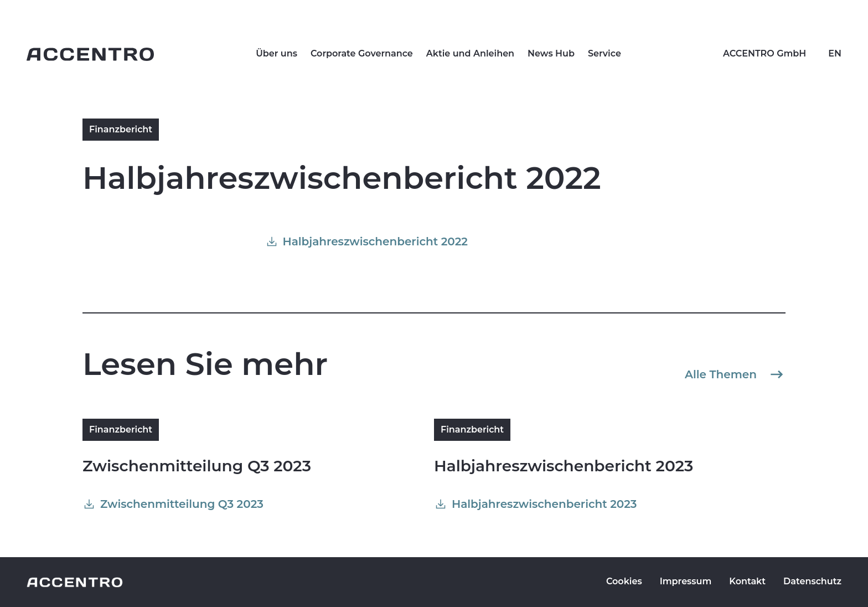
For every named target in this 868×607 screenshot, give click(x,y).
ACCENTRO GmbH (764, 53)
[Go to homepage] (90, 54)
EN (835, 53)
